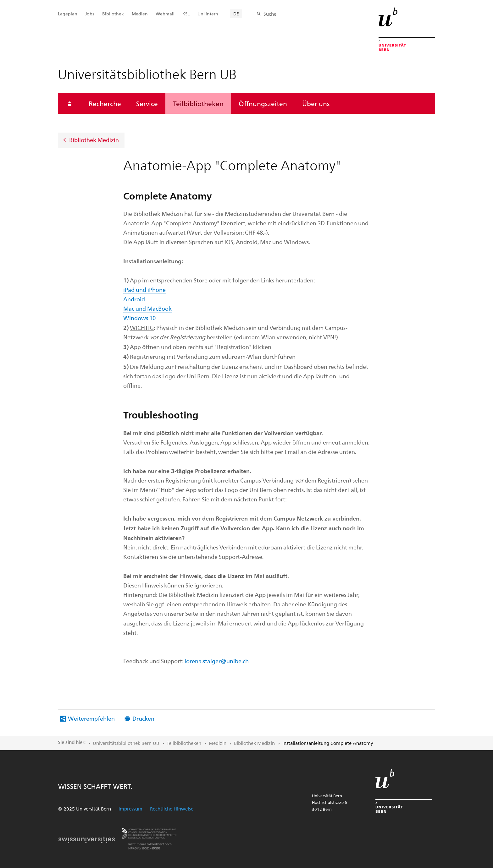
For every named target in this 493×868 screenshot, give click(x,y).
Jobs (90, 14)
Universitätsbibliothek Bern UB (126, 743)
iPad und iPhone (144, 289)
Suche (270, 14)
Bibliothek (113, 14)
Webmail (165, 14)
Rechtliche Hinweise (172, 809)
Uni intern (208, 14)
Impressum (130, 809)
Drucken (143, 718)
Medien (140, 14)
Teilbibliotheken (198, 103)
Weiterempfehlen (91, 718)
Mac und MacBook (147, 308)
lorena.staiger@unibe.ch (217, 661)
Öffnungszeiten (263, 103)
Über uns (316, 103)
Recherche (105, 103)
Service (147, 103)
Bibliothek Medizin (94, 140)
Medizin (218, 743)
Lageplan (68, 14)
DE (236, 14)
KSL (186, 14)
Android (134, 299)
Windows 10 (139, 318)
